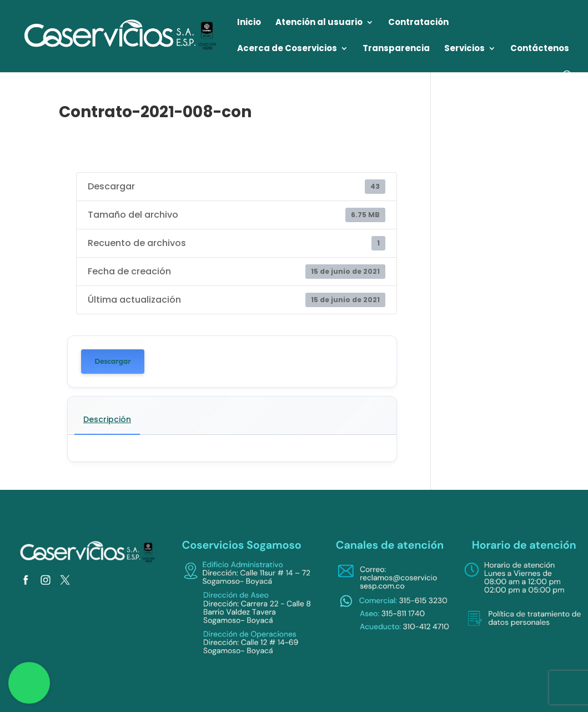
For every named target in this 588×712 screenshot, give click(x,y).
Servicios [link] (464, 49)
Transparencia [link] (396, 49)
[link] (121, 35)
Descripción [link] (107, 419)
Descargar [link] (113, 361)
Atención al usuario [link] (319, 23)
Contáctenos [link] (540, 49)
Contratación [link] (418, 23)
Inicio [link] (249, 23)
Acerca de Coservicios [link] (287, 49)
